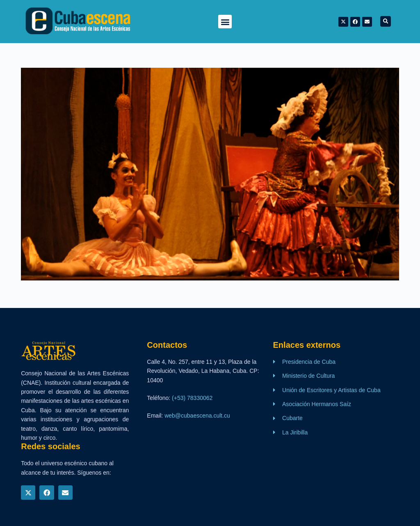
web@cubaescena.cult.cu (197, 416)
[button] (225, 22)
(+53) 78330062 (192, 398)
